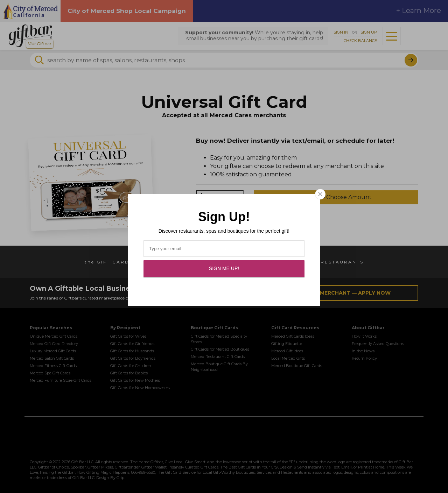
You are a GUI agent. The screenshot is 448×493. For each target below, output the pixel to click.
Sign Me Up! (224, 268)
